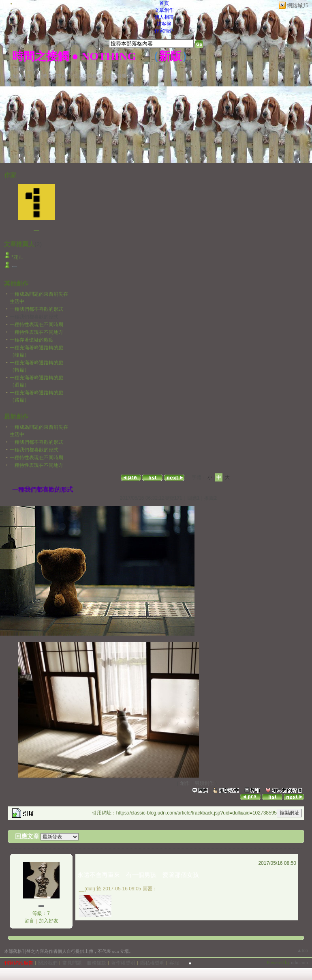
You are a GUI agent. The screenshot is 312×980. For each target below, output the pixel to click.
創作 (185, 783)
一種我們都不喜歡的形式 (36, 309)
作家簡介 (164, 31)
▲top (302, 950)
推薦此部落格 (52, 76)
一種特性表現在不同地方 (36, 332)
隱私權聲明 (152, 963)
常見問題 (72, 963)
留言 (29, 921)
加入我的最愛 (88, 76)
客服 (174, 963)
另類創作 (204, 783)
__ (36, 228)
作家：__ (22, 68)
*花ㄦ (17, 257)
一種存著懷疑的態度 (32, 340)
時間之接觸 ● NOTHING (74, 56)
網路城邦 (297, 5)
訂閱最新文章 (122, 76)
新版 (170, 56)
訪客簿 (164, 24)
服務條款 (96, 963)
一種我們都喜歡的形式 (34, 450)
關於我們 (48, 963)
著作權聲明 (123, 963)
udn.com (299, 963)
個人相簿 (164, 17)
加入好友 (22, 76)
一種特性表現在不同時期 (36, 325)
